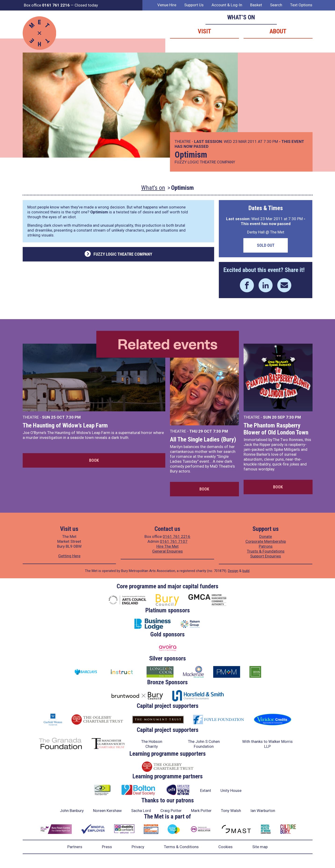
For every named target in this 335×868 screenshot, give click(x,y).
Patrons (266, 546)
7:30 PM (73, 417)
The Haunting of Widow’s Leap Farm (65, 425)
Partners (75, 847)
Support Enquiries (266, 556)
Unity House (231, 790)
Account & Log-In (227, 5)
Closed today (86, 5)
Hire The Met (167, 546)
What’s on (241, 17)
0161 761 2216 (177, 536)
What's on (153, 188)
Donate (266, 536)
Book (94, 460)
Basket (256, 5)
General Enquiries (167, 551)
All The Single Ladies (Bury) (203, 439)
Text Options (301, 5)
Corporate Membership (266, 541)
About (278, 31)
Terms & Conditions (181, 847)
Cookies (225, 847)
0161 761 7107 (174, 541)
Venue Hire (167, 5)
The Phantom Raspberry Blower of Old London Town (276, 429)
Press (107, 847)
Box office (47, 5)
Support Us (194, 5)
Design (233, 571)
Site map (260, 847)
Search (276, 5)
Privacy (138, 847)
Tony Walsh (231, 811)
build (246, 571)
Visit (204, 31)
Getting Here (69, 556)
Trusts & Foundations (266, 551)
